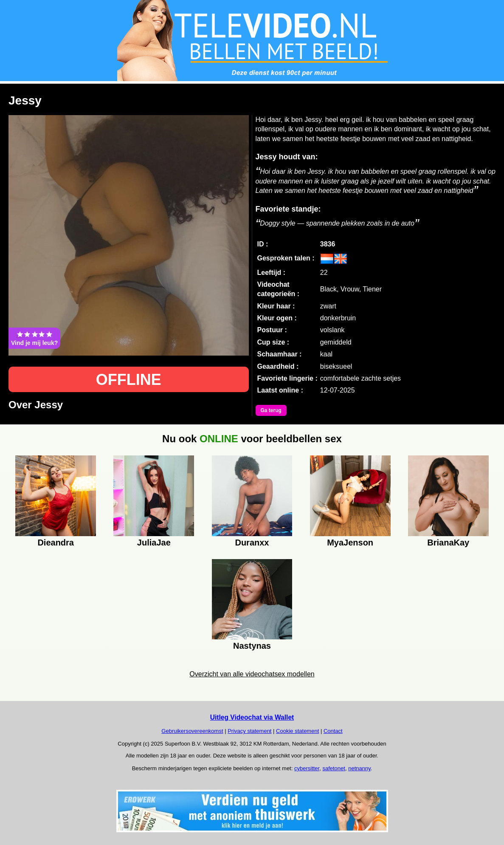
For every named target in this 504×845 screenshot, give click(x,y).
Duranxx (252, 543)
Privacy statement (249, 731)
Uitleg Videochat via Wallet (252, 717)
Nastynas (252, 646)
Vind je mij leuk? (34, 338)
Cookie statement (297, 731)
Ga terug (271, 410)
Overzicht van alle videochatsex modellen (252, 674)
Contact (333, 731)
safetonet (334, 768)
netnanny (359, 768)
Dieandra (56, 543)
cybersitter (307, 768)
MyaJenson (350, 543)
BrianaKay (448, 543)
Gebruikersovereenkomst (192, 731)
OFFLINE (129, 380)
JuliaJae (154, 543)
